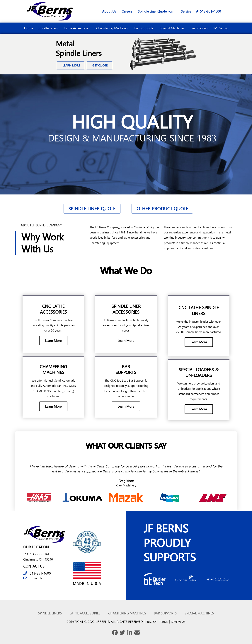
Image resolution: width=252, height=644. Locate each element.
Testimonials (200, 28)
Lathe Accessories (78, 28)
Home (29, 28)
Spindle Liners (49, 28)
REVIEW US (179, 620)
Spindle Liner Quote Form (157, 11)
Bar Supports (145, 28)
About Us (109, 11)
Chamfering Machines (113, 28)
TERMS (164, 620)
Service (186, 11)
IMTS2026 (221, 28)
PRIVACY (150, 620)
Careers (127, 11)
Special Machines (173, 28)
